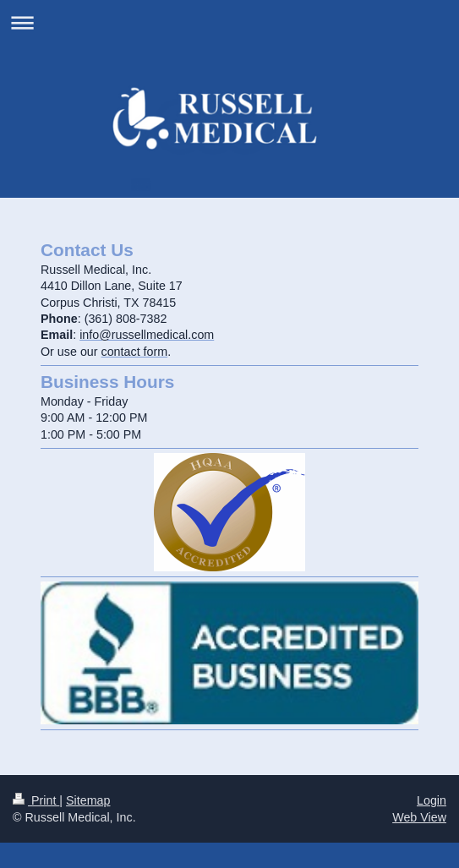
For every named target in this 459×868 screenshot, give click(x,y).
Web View (419, 817)
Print (36, 800)
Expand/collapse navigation (229, 22)
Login (432, 800)
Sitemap (88, 800)
